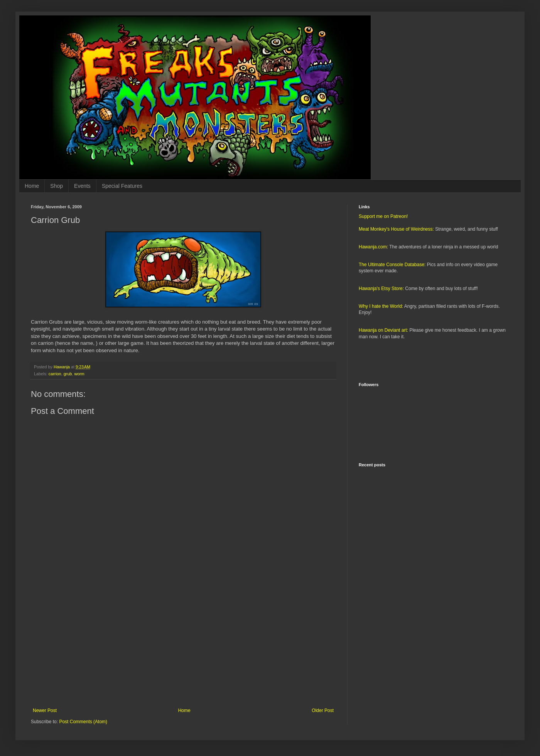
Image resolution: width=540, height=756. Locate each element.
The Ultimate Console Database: (392, 265)
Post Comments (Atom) (83, 722)
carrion (55, 374)
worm (79, 374)
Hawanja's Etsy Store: (381, 289)
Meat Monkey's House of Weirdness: (396, 229)
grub (68, 374)
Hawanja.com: (373, 247)
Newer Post (45, 710)
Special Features (122, 186)
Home (32, 186)
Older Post (323, 710)
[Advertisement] (183, 644)
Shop (57, 186)
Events (82, 186)
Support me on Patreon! (383, 216)
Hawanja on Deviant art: (383, 330)
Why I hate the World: (381, 306)
